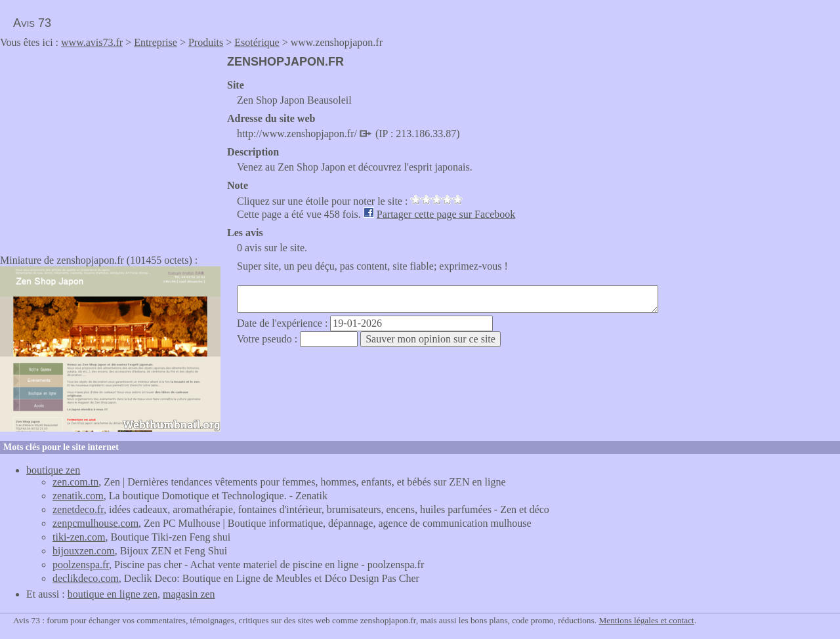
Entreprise (156, 42)
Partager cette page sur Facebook (446, 214)
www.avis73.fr (92, 42)
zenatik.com (78, 496)
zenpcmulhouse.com (95, 523)
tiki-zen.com (79, 537)
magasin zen (189, 594)
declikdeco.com (86, 578)
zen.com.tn (75, 482)
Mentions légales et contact (646, 620)
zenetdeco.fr (78, 509)
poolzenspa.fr (81, 565)
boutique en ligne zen (113, 594)
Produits (206, 42)
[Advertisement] (110, 147)
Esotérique (257, 42)
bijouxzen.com (84, 551)
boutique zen (53, 470)
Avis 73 (32, 23)
